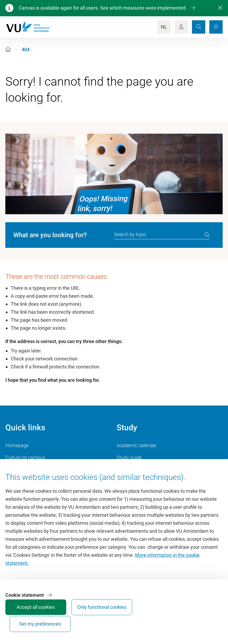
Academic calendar (137, 445)
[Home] (8, 49)
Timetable (127, 469)
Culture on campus (25, 457)
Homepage (17, 445)
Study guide (129, 457)
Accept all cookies (122, 621)
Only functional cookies (162, 619)
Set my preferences (202, 619)
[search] (207, 235)
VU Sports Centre (23, 469)
